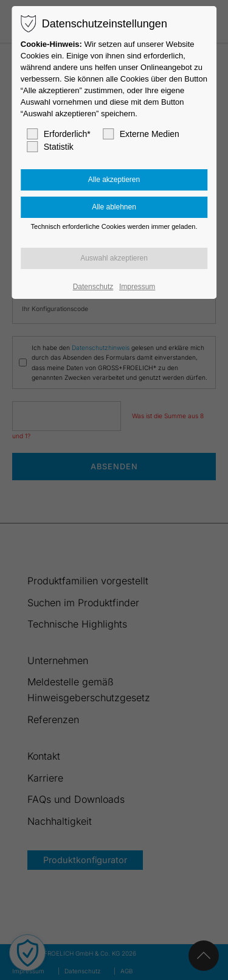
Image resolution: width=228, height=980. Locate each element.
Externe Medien (141, 134)
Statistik (50, 147)
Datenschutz (93, 287)
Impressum (137, 287)
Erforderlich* (59, 134)
